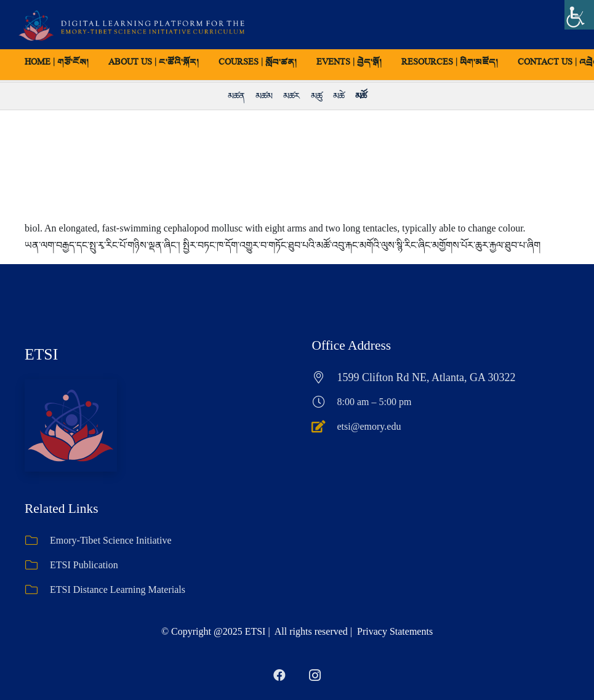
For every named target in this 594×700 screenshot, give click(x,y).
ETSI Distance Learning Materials (118, 589)
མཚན (236, 96)
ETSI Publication (84, 565)
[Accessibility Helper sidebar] (579, 15)
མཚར (291, 96)
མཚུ (316, 96)
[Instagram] (315, 675)
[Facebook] (279, 675)
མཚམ (264, 96)
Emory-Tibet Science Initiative (111, 540)
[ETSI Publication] (37, 565)
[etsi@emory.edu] (325, 427)
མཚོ (361, 96)
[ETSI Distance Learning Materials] (37, 590)
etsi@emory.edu (369, 426)
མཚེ (339, 96)
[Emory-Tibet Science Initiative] (37, 541)
